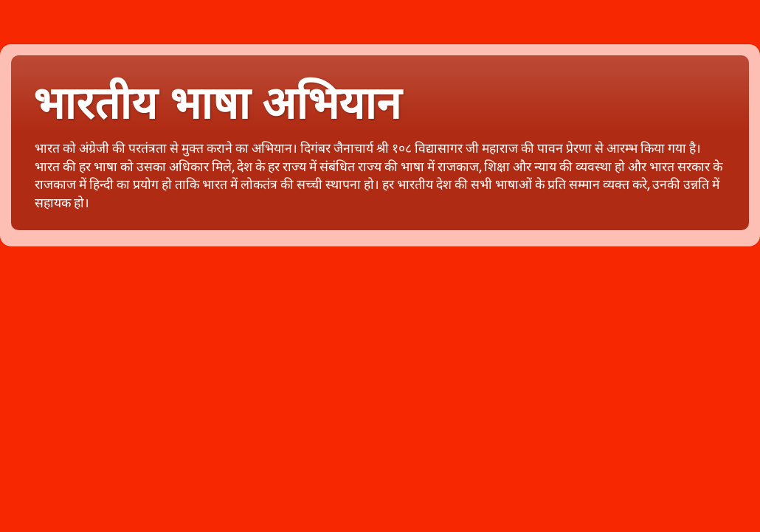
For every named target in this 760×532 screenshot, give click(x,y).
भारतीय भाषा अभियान (217, 104)
